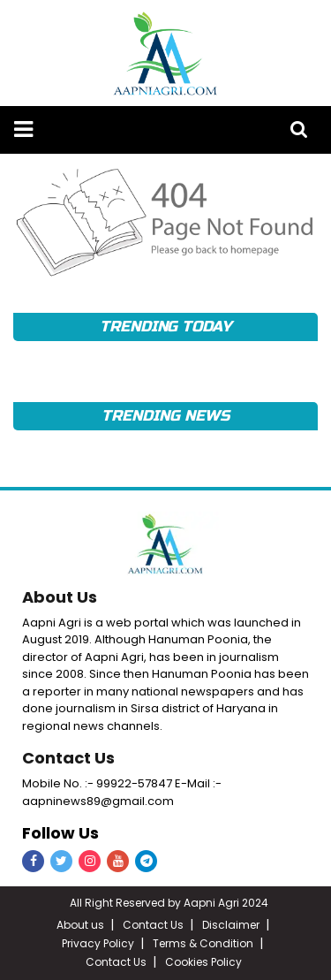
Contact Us (68, 758)
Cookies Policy (203, 962)
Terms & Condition (203, 943)
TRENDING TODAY (165, 327)
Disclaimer (231, 925)
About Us (60, 597)
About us (80, 925)
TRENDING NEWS (165, 416)
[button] (23, 129)
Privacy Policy (98, 943)
